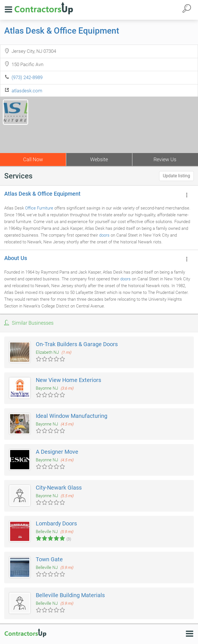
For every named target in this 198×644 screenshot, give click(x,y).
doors (104, 235)
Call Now (33, 159)
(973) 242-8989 (27, 77)
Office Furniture (39, 208)
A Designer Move (57, 452)
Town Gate (49, 559)
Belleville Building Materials (70, 595)
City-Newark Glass (59, 488)
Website (99, 159)
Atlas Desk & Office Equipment (62, 31)
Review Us (165, 159)
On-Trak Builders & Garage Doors (77, 344)
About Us (16, 258)
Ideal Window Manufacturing (72, 416)
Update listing (176, 176)
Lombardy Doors (56, 523)
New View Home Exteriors (68, 380)
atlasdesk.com (27, 91)
